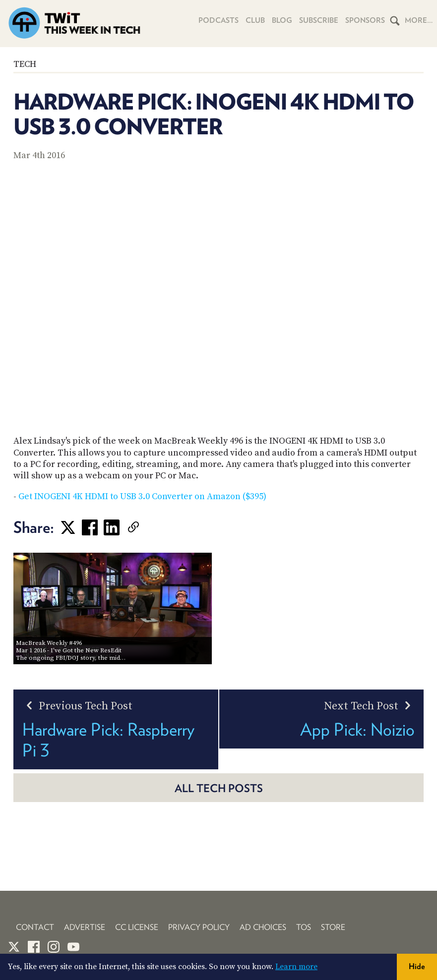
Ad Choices (263, 927)
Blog (282, 20)
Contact (35, 927)
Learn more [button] (296, 967)
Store (333, 927)
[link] (148, 527)
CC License (137, 927)
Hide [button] (417, 966)
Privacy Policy (199, 927)
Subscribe (319, 20)
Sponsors (365, 20)
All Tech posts (219, 788)
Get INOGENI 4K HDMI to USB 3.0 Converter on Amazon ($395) (142, 496)
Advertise (85, 927)
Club (255, 20)
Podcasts (218, 20)
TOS (304, 927)
